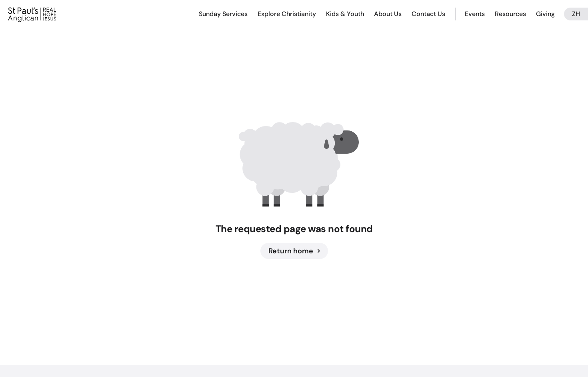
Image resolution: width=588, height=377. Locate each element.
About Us (388, 14)
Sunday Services (223, 14)
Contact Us (428, 14)
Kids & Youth (345, 14)
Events (475, 14)
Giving (545, 14)
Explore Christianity (287, 14)
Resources (510, 14)
